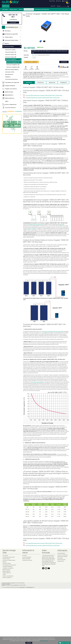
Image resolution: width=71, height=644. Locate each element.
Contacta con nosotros (27, 560)
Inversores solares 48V (11, 57)
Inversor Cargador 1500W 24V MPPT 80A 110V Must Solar (46, 15)
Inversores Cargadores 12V (13, 62)
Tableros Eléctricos (8, 98)
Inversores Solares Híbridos (12, 70)
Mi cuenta (65, 1)
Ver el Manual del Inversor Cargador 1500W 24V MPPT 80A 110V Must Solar (42, 98)
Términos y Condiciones (63, 555)
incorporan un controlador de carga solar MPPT (53, 331)
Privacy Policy (22, 587)
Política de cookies (26, 559)
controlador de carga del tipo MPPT (36, 224)
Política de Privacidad (62, 556)
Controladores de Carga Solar (42, 9)
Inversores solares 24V (11, 55)
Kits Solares (5, 9)
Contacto (52, 1)
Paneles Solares (13, 9)
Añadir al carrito (31, 62)
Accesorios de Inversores (11, 79)
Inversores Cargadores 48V (13, 67)
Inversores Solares (29, 9)
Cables (5, 101)
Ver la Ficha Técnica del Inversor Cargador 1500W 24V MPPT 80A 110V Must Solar (44, 95)
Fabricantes (60, 558)
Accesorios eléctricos (9, 108)
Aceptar (29, 643)
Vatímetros (8, 77)
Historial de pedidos (27, 557)
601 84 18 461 (13, 16)
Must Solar (34, 55)
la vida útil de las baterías (38, 382)
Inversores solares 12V (11, 52)
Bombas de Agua (8, 92)
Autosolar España (61, 560)
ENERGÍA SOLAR (6, 6)
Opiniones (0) (52, 82)
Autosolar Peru (61, 561)
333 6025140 (14, 20)
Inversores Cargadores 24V (13, 65)
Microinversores (9, 74)
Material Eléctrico (8, 95)
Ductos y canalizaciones (9, 104)
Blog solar (53, 6)
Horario (59, 1)
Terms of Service (29, 587)
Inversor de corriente (10, 50)
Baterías (21, 9)
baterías (34, 229)
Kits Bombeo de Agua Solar (10, 34)
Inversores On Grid (10, 72)
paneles (29, 229)
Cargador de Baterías (9, 86)
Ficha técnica (40, 82)
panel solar (62, 224)
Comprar (64, 62)
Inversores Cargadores (11, 59)
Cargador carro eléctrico (10, 89)
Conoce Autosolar (61, 553)
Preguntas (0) (63, 82)
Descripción (29, 82)
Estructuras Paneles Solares (10, 40)
